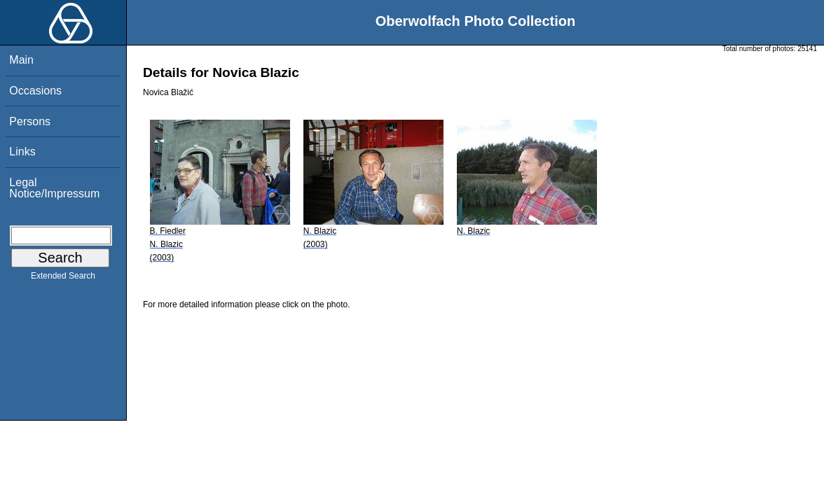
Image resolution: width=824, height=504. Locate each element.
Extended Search (63, 279)
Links (22, 152)
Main (21, 60)
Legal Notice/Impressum (54, 188)
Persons (30, 121)
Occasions (35, 91)
